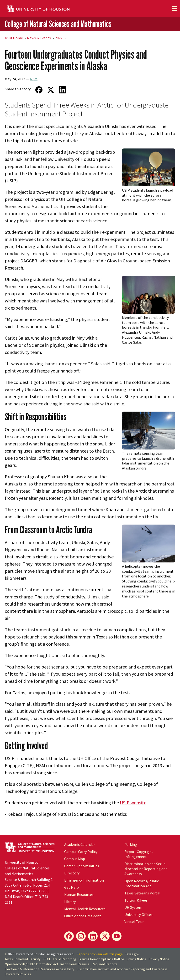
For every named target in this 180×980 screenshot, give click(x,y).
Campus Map (75, 859)
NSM (34, 79)
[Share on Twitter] (50, 90)
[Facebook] (69, 936)
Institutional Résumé (75, 964)
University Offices (138, 914)
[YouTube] (117, 936)
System (133, 907)
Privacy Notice (159, 959)
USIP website (133, 803)
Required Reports (105, 964)
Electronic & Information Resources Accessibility (40, 969)
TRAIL (47, 959)
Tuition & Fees (136, 900)
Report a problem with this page (100, 954)
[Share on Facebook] (39, 90)
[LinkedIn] (93, 936)
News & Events (39, 38)
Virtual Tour (134, 922)
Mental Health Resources (85, 909)
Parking (131, 844)
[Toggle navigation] (175, 9)
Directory (72, 873)
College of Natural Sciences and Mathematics (58, 24)
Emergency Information (84, 880)
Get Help (71, 887)
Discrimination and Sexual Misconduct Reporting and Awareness (146, 869)
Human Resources (79, 894)
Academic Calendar (80, 844)
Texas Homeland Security (23, 959)
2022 (59, 38)
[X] (105, 936)
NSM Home (14, 38)
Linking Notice (136, 959)
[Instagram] (81, 936)
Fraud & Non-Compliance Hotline (101, 959)
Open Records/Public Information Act (142, 883)
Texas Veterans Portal (142, 893)
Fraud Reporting (65, 959)
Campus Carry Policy (81, 852)
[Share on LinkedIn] (62, 90)
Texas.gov (132, 954)
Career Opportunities (82, 866)
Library (70, 902)
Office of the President (83, 916)
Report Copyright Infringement (139, 854)
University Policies (18, 974)
